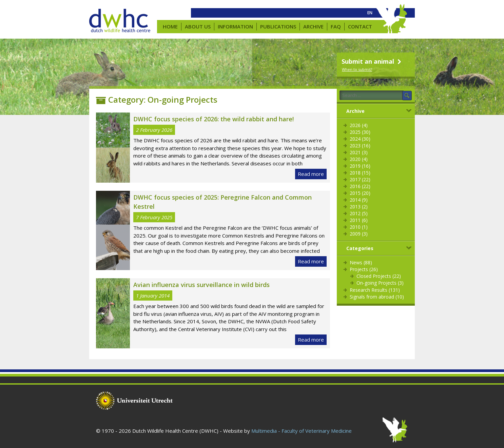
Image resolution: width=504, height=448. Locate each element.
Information (235, 26)
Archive (313, 26)
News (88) (361, 262)
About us (198, 26)
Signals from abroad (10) (377, 297)
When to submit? (357, 69)
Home (170, 26)
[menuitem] (370, 13)
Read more (311, 174)
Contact (360, 26)
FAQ (336, 26)
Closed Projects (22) (379, 276)
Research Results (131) (375, 290)
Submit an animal (372, 61)
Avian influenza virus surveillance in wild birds (201, 285)
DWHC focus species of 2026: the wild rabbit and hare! (214, 119)
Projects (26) (364, 269)
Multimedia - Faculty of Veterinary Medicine (302, 431)
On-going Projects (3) (380, 283)
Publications (278, 26)
